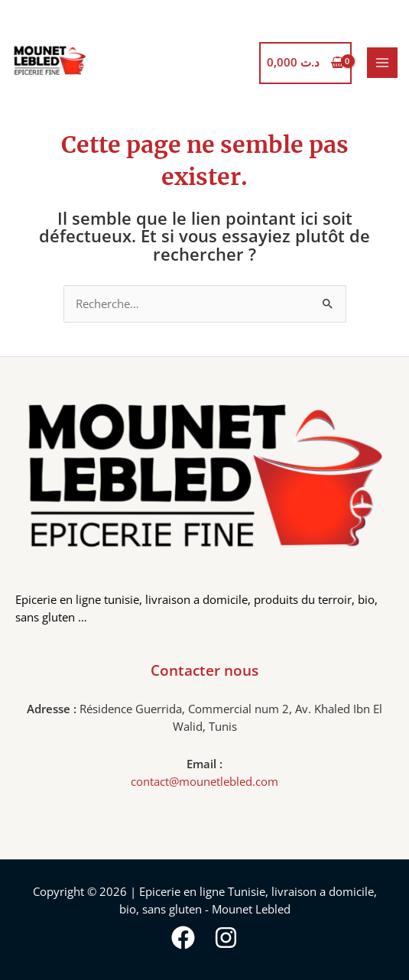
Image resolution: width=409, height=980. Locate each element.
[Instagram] (226, 938)
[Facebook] (183, 938)
